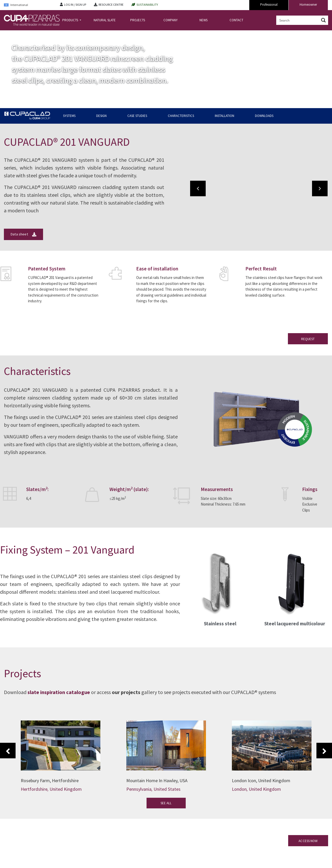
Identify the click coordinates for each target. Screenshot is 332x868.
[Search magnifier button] (323, 20)
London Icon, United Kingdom (261, 780)
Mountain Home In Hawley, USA (157, 780)
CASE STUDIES (137, 116)
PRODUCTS (71, 20)
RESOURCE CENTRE (111, 5)
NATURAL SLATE (105, 20)
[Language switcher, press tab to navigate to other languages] (28, 5)
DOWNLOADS (264, 116)
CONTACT (236, 20)
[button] (198, 188)
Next (324, 751)
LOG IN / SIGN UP (75, 5)
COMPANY (171, 20)
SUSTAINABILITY (147, 5)
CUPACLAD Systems (50, 35)
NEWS (203, 20)
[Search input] (298, 20)
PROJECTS (138, 20)
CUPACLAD (25, 35)
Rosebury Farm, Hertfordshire (50, 780)
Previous (8, 751)
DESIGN (101, 116)
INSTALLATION (224, 116)
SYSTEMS (69, 116)
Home (8, 35)
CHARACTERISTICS (181, 116)
